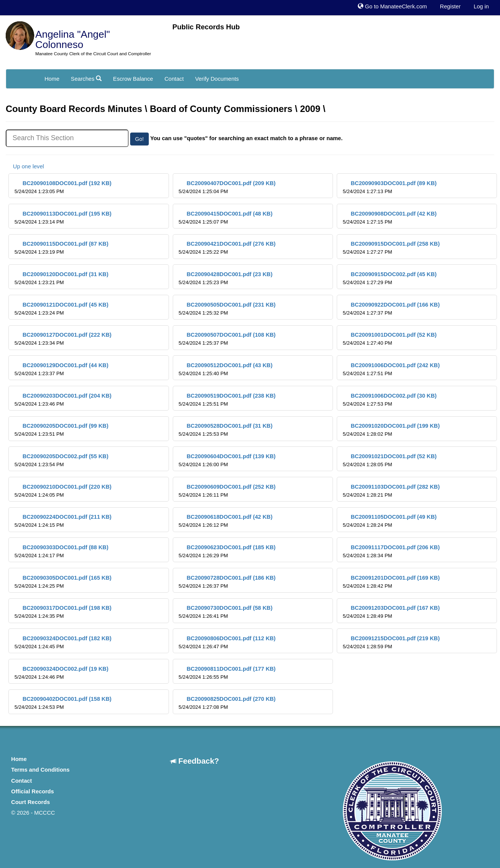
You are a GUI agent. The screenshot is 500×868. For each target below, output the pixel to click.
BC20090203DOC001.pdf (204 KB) (63, 400)
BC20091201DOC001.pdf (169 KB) (391, 582)
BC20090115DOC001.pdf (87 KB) (61, 248)
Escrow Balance (133, 79)
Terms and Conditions (40, 770)
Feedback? (195, 761)
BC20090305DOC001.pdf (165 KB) (63, 582)
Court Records (30, 802)
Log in (481, 6)
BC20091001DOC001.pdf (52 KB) (390, 339)
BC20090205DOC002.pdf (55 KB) (61, 460)
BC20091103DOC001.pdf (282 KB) (391, 491)
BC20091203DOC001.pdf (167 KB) (391, 612)
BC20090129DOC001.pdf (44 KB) (61, 369)
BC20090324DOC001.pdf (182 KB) (63, 642)
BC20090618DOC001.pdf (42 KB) (225, 521)
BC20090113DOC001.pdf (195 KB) (63, 218)
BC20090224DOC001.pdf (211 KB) (63, 521)
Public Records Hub (206, 27)
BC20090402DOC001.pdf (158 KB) (63, 703)
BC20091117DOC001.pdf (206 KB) (391, 551)
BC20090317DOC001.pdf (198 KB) (63, 612)
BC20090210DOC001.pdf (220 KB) (63, 491)
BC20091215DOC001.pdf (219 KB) (391, 642)
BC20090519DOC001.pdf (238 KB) (227, 400)
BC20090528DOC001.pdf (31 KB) (225, 430)
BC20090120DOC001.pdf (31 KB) (61, 278)
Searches (86, 79)
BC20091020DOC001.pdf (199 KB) (391, 430)
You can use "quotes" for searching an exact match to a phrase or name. (247, 138)
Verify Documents (217, 79)
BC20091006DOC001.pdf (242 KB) (391, 369)
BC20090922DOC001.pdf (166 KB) (391, 309)
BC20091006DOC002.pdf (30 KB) (390, 400)
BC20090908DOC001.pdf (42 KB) (390, 218)
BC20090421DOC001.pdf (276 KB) (227, 248)
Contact (174, 79)
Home (52, 79)
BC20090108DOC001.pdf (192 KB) (63, 187)
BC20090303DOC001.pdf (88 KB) (61, 551)
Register (450, 6)
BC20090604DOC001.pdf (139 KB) (227, 460)
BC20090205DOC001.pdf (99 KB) (61, 430)
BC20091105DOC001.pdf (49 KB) (390, 521)
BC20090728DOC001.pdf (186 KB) (227, 582)
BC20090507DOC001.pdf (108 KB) (227, 339)
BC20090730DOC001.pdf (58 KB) (225, 612)
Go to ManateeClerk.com (392, 6)
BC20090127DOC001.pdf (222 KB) (63, 339)
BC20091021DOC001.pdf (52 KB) (390, 460)
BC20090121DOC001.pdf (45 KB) (61, 309)
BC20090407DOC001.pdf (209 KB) (227, 187)
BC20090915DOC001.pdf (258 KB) (391, 248)
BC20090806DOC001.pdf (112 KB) (227, 642)
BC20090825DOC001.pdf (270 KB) (227, 703)
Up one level (25, 166)
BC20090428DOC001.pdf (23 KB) (225, 278)
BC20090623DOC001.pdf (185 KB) (227, 551)
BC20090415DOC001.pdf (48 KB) (225, 218)
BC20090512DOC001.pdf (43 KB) (225, 369)
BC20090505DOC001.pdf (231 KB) (227, 309)
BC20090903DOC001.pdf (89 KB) (390, 187)
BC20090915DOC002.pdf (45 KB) (390, 278)
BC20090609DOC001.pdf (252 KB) (227, 491)
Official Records (32, 791)
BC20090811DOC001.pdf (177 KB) (227, 673)
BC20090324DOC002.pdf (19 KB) (61, 673)
